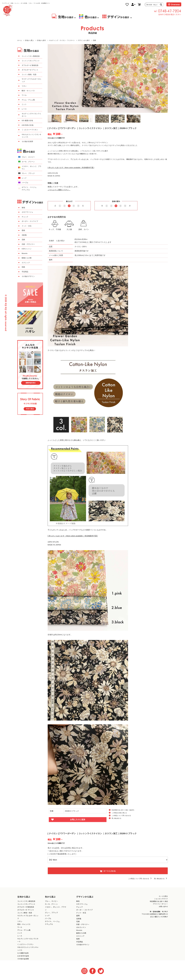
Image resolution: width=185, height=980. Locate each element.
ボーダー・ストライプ (30, 221)
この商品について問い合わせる (121, 816)
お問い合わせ (163, 906)
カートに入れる (108, 871)
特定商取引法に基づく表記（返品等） (123, 810)
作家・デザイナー (28, 244)
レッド (24, 178)
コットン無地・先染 (29, 74)
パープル (25, 183)
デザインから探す (84, 40)
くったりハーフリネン (30, 130)
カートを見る (163, 896)
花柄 (94, 40)
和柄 (23, 267)
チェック (25, 217)
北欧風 (24, 235)
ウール (24, 95)
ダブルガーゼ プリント (30, 70)
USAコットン (27, 249)
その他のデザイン (28, 276)
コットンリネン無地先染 (31, 56)
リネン (24, 86)
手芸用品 (25, 272)
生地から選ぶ (29, 40)
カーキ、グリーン (28, 162)
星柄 (23, 230)
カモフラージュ (27, 212)
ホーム (20, 40)
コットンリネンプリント (31, 61)
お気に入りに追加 (78, 819)
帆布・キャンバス (28, 91)
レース (24, 109)
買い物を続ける (116, 818)
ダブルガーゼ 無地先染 (30, 65)
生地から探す (42, 40)
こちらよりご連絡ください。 (59, 190)
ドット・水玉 (27, 226)
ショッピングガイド (161, 899)
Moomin (25, 253)
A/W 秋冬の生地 (28, 125)
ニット (24, 104)
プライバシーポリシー (160, 904)
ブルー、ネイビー (28, 157)
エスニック (26, 263)
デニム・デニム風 (28, 100)
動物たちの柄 (27, 258)
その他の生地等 (27, 141)
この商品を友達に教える (119, 813)
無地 (23, 208)
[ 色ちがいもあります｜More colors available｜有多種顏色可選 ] (71, 168)
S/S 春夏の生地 (27, 121)
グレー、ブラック (28, 173)
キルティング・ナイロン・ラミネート (62, 40)
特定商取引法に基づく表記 (159, 901)
